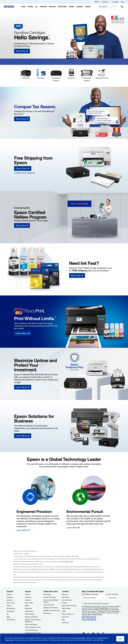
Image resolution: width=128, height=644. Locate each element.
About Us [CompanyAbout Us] (65, 594)
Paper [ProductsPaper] (8, 617)
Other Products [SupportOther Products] (30, 614)
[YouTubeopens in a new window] (93, 633)
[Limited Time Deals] (24, 173)
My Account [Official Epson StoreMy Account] (47, 613)
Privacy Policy (104, 608)
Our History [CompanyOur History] (65, 597)
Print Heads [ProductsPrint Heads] (10, 611)
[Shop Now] (22, 51)
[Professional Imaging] (87, 75)
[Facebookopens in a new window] (84, 633)
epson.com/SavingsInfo (67, 562)
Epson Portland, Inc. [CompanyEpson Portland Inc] (68, 614)
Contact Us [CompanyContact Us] (65, 622)
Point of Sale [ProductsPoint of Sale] (11, 603)
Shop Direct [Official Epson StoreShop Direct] (47, 594)
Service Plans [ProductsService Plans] (11, 620)
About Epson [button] (106, 2)
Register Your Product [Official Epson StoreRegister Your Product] (50, 608)
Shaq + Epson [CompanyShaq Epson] (66, 608)
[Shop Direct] (23, 168)
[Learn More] (23, 333)
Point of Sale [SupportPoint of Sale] (29, 603)
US (97, 2)
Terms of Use (86, 614)
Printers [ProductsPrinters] (9, 594)
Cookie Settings (80, 638)
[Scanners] (71, 74)
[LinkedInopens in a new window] (98, 633)
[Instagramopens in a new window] (103, 633)
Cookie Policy (102, 638)
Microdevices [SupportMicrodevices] (29, 611)
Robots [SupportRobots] (27, 606)
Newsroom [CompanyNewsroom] (65, 617)
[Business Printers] (102, 74)
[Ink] (36, 7)
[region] (64, 639)
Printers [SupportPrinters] (27, 594)
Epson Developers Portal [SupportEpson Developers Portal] (33, 627)
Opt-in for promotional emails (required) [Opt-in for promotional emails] (96, 604)
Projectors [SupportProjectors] (28, 597)
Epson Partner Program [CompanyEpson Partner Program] (69, 606)
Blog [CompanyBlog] (63, 620)
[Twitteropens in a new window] (88, 633)
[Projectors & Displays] (56, 75)
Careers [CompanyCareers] (64, 603)
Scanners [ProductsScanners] (10, 600)
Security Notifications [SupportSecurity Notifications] (32, 630)
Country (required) (112, 594)
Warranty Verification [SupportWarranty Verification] (31, 617)
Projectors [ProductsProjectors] (10, 597)
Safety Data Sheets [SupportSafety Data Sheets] (31, 624)
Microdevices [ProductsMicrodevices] (11, 608)
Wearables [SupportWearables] (28, 608)
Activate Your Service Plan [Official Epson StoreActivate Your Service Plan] (52, 610)
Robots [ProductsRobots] (9, 606)
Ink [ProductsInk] (8, 614)
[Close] (120, 639)
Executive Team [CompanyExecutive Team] (67, 600)
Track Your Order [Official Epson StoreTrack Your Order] (49, 605)
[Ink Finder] (41, 74)
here (102, 640)
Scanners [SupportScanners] (28, 600)
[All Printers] (26, 74)
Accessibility (115, 2)
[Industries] (80, 7)
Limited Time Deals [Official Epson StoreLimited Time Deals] (50, 597)
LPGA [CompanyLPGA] (64, 611)
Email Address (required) (90, 594)
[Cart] (122, 7)
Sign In (122, 2)
